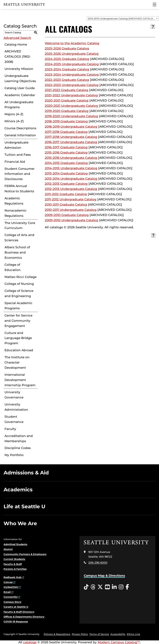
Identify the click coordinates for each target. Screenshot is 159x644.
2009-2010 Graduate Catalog (67, 215)
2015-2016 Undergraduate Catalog (71, 158)
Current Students (14, 559)
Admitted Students (15, 544)
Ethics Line (133, 634)
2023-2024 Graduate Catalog (67, 69)
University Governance (14, 395)
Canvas (8, 582)
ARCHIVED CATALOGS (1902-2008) (18, 57)
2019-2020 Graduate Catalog (67, 111)
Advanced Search (17, 38)
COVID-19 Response (16, 621)
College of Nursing (19, 284)
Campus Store (12, 602)
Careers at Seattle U (16, 607)
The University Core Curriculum (20, 225)
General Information (20, 135)
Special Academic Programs (18, 306)
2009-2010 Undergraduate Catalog (71, 220)
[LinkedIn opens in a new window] (114, 587)
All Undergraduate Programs (19, 105)
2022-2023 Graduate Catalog (67, 80)
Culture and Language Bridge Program (18, 338)
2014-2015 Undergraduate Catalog (71, 168)
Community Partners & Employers (25, 554)
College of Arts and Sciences (19, 238)
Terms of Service (99, 634)
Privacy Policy (80, 634)
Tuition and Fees (18, 155)
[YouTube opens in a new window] (107, 587)
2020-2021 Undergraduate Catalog (71, 106)
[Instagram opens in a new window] (121, 587)
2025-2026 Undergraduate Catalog (72, 54)
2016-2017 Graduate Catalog (66, 147)
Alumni (8, 549)
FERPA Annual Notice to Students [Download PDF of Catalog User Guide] (19, 189)
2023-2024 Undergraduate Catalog (72, 75)
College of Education (13, 267)
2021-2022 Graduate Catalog (67, 90)
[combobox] (123, 18)
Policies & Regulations (57, 634)
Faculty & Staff (13, 564)
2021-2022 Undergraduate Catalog (71, 95)
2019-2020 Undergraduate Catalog (71, 116)
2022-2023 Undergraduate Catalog (72, 85)
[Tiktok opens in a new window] (86, 587)
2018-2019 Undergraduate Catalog (71, 127)
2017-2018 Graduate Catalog (66, 132)
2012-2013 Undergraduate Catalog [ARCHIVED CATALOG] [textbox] (122, 19)
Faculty (10, 429)
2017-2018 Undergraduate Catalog (71, 137)
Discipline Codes (18, 448)
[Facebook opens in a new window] (127, 587)
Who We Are (20, 523)
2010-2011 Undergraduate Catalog (71, 210)
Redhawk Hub (12, 577)
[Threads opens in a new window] (93, 587)
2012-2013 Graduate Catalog (66, 184)
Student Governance (14, 419)
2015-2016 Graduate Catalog (66, 152)
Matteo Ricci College (21, 277)
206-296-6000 (98, 563)
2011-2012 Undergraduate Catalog (71, 199)
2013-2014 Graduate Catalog (66, 173)
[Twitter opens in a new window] (100, 587)
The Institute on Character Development (17, 362)
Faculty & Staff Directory (19, 612)
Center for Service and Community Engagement (18, 321)
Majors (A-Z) (14, 114)
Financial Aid (15, 162)
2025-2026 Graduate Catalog (67, 48)
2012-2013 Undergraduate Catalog (71, 189)
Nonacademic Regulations (15, 213)
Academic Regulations (14, 201)
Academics (18, 490)
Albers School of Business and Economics (17, 252)
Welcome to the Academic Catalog (72, 43)
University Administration (16, 407)
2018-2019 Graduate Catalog (66, 121)
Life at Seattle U (24, 506)
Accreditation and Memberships (19, 438)
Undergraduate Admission (16, 145)
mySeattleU (11, 587)
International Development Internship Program (20, 380)
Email (7, 592)
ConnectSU (11, 597)
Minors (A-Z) (14, 121)
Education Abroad (19, 350)
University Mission (19, 69)
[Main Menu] (155, 5)
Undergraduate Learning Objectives (20, 78)
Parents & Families (15, 569)
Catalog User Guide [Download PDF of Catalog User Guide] (20, 88)
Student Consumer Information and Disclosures (20, 174)
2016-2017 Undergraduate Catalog (71, 142)
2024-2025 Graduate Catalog (67, 59)
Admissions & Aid (26, 473)
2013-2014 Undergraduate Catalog (71, 179)
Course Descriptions (20, 128)
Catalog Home (16, 44)
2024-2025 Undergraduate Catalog (72, 64)
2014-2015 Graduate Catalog (66, 163)
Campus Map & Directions (104, 576)
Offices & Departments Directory (24, 617)
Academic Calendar (20, 95)
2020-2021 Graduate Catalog (67, 100)
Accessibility (118, 634)
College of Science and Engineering (19, 293)
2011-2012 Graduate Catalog (66, 194)
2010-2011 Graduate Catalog (66, 205)
